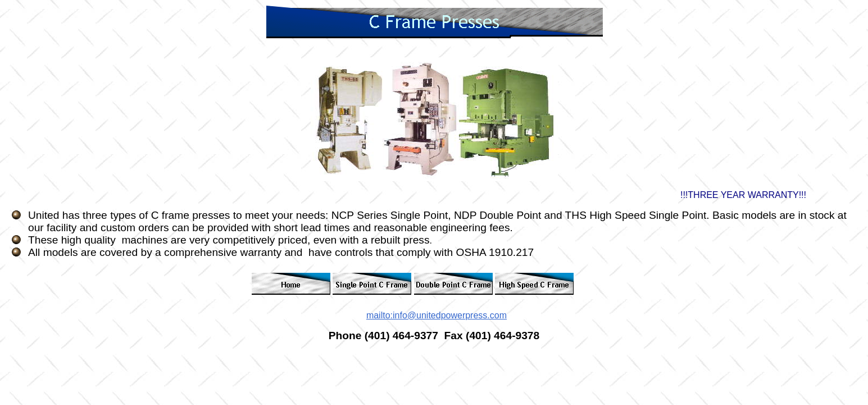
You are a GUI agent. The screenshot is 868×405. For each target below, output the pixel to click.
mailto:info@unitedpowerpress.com (437, 315)
